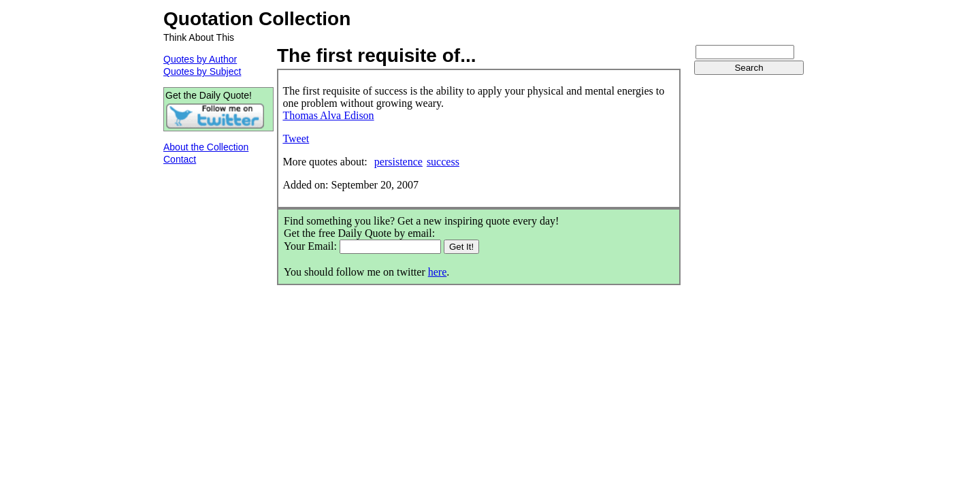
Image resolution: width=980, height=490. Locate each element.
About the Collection (206, 147)
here (438, 272)
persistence (398, 162)
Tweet (296, 138)
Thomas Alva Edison (328, 115)
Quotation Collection (257, 19)
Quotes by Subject (202, 71)
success (443, 162)
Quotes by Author (200, 59)
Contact (180, 159)
